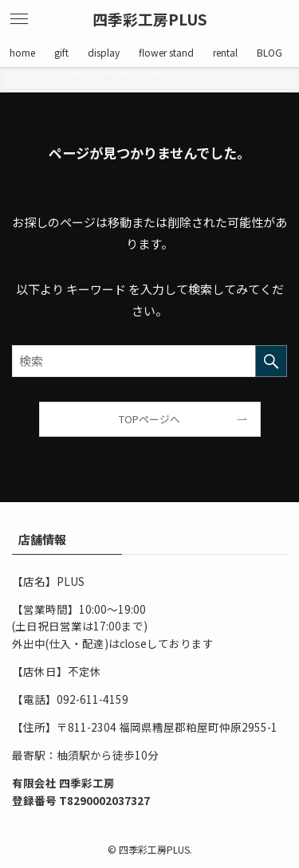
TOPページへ (149, 419)
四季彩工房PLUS (150, 20)
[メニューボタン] (19, 19)
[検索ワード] (149, 361)
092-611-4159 (92, 699)
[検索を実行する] (271, 361)
